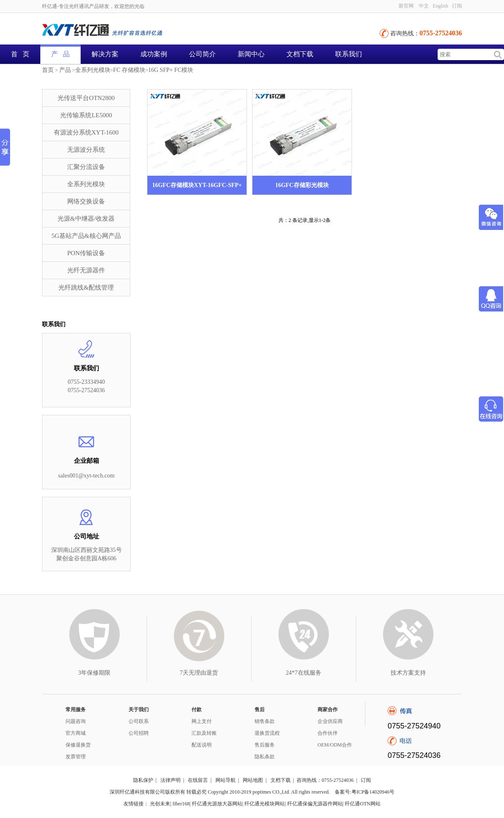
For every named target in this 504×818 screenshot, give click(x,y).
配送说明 (202, 745)
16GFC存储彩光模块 (302, 185)
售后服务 (265, 745)
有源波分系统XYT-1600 (86, 132)
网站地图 (253, 780)
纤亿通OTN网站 (363, 804)
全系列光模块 (93, 70)
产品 (65, 70)
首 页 (20, 54)
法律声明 (171, 780)
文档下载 (300, 54)
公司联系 (139, 721)
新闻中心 (251, 54)
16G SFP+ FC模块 (171, 70)
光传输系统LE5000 (86, 115)
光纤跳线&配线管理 (86, 288)
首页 (48, 70)
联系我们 (349, 54)
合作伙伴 (328, 733)
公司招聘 (139, 733)
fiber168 (181, 804)
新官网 (406, 6)
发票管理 (76, 757)
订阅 (457, 6)
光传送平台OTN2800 (86, 98)
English (440, 6)
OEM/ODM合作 (335, 745)
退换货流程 (267, 733)
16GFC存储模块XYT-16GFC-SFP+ (197, 185)
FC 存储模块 (129, 70)
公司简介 (202, 54)
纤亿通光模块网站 (265, 804)
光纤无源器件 (86, 270)
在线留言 (198, 780)
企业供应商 (330, 721)
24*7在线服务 (304, 673)
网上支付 (202, 721)
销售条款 (265, 721)
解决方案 (105, 54)
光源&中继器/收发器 (86, 219)
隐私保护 (143, 780)
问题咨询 (76, 721)
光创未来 (160, 804)
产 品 (60, 54)
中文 (424, 6)
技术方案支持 (408, 673)
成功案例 (154, 54)
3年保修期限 (94, 673)
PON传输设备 (86, 253)
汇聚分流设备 (86, 167)
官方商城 (76, 733)
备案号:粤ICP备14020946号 (365, 792)
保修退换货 (78, 745)
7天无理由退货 (199, 673)
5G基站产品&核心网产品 (86, 236)
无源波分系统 (86, 150)
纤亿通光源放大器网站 (217, 804)
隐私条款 (265, 757)
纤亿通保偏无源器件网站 (315, 804)
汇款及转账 (204, 733)
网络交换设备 (86, 201)
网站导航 (226, 780)
